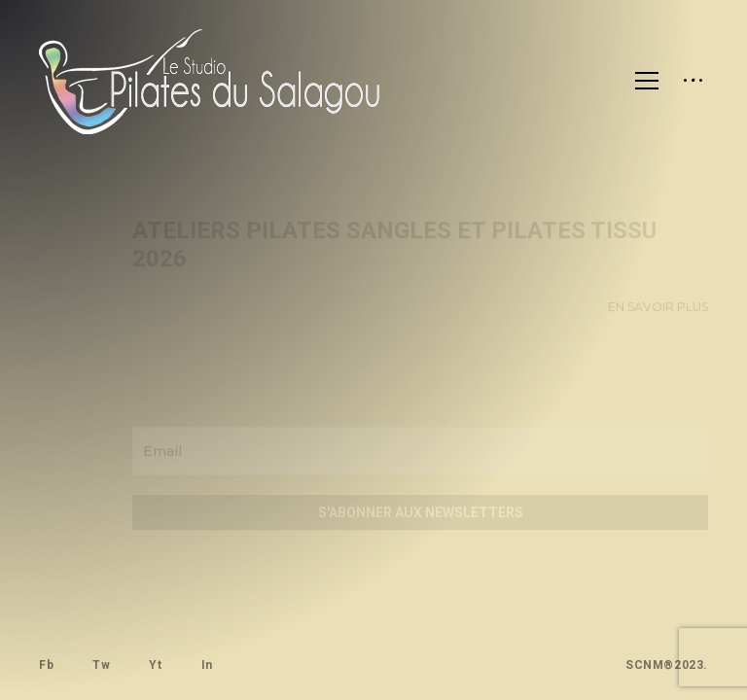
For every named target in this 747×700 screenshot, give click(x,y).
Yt (155, 665)
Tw (101, 665)
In (206, 665)
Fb (46, 665)
